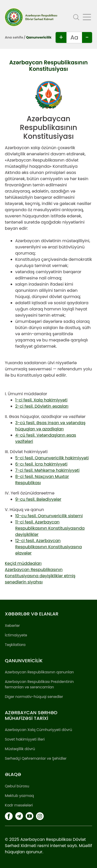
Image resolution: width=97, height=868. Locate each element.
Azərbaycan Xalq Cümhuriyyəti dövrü (39, 730)
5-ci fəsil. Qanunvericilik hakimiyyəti (52, 458)
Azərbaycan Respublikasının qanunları (39, 672)
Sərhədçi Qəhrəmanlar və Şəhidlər (36, 758)
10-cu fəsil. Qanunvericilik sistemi (49, 516)
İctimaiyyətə (16, 635)
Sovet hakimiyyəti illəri (25, 739)
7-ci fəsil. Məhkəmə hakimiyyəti (47, 470)
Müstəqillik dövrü (20, 749)
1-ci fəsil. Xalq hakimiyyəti (41, 400)
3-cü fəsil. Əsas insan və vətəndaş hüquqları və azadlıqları (50, 426)
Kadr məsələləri (19, 805)
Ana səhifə (14, 37)
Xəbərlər (12, 626)
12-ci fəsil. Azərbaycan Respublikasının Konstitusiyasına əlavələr (48, 547)
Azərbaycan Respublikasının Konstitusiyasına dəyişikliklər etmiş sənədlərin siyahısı (40, 576)
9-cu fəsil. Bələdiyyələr (38, 499)
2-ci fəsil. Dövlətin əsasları (42, 406)
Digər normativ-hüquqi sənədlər (34, 697)
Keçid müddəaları (23, 563)
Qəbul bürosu (17, 786)
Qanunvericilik (39, 37)
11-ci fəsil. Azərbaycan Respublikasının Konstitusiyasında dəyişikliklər (50, 528)
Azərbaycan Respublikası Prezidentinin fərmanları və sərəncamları (39, 684)
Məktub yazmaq (19, 796)
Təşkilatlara (15, 645)
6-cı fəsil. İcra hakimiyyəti (41, 464)
